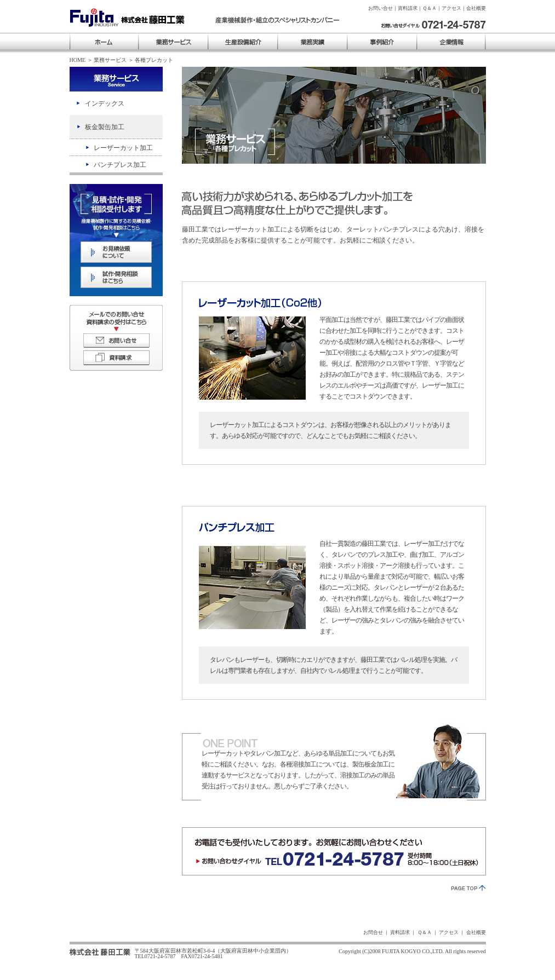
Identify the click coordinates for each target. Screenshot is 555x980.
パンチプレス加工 (120, 165)
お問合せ (373, 932)
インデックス (105, 103)
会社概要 (476, 8)
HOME (78, 60)
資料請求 (408, 8)
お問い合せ (381, 8)
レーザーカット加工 (123, 148)
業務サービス (110, 60)
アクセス (451, 8)
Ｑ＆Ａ (430, 8)
